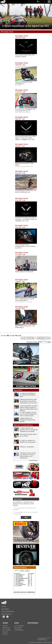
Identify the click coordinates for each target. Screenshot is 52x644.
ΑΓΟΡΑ (17, 623)
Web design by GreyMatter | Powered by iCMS (41, 642)
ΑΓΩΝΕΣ (5, 623)
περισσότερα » (34, 460)
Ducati (26, 36)
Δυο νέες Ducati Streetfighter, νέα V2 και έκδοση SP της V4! (25, 110)
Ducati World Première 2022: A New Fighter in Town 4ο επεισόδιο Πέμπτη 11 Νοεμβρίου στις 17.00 (25, 138)
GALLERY (5, 632)
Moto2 (22, 571)
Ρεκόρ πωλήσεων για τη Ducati (24, 272)
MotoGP (17, 571)
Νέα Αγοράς (19, 36)
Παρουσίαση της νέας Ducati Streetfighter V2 (24, 83)
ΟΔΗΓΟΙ (5, 634)
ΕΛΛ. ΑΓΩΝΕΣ (7, 630)
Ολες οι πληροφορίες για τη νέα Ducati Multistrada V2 (25, 300)
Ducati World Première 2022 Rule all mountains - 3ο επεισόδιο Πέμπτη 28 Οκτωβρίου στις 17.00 (26, 219)
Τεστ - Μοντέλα (19, 626)
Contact (4, 606)
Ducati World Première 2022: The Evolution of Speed (25, 56)
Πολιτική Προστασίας (8, 611)
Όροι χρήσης (5, 609)
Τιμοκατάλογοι (19, 630)
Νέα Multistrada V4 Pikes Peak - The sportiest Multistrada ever (26, 191)
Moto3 (27, 571)
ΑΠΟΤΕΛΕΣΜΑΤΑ (33, 623)
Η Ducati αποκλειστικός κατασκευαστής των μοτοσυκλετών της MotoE (25, 246)
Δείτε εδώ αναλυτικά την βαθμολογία (24, 592)
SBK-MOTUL (6, 628)
